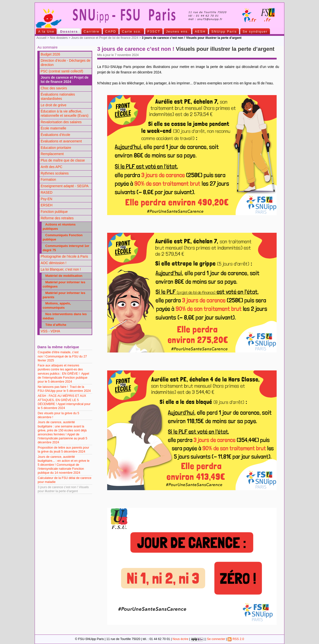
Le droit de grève (53, 105)
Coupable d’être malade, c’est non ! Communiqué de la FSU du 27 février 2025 (62, 356)
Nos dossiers (59, 38)
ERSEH (46, 205)
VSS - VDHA (50, 331)
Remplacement (52, 154)
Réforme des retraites (57, 218)
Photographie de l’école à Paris (64, 257)
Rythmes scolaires (55, 173)
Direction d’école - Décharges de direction (65, 63)
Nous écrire (180, 639)
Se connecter (216, 639)
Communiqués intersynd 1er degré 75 (66, 248)
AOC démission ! (53, 263)
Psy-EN (46, 199)
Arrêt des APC (51, 167)
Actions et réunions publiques (59, 227)
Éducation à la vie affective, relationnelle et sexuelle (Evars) (65, 114)
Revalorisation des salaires (61, 122)
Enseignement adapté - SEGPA (65, 186)
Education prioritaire (56, 148)
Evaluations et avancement (61, 141)
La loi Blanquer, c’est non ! (61, 269)
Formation (48, 180)
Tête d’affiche (54, 325)
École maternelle (53, 128)
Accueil (41, 38)
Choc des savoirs (54, 88)
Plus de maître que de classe (63, 160)
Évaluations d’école (55, 135)
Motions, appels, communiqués (57, 305)
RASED (46, 193)
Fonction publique (54, 212)
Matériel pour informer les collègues (64, 284)
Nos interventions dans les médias (65, 316)
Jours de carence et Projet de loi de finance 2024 (105, 38)
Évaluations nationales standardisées (58, 97)
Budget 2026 (50, 54)
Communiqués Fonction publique (63, 237)
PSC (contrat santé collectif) (62, 71)
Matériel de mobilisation (63, 276)
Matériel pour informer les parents (64, 295)
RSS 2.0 (236, 639)
